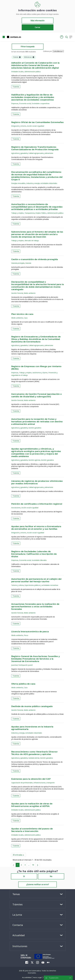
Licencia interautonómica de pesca (30, 632)
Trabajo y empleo (18, 213)
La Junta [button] (17, 915)
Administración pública (33, 72)
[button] (62, 37)
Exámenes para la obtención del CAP (31, 779)
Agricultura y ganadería (19, 153)
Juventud (14, 665)
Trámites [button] (18, 904)
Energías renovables (18, 183)
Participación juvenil (25, 665)
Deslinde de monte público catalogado (32, 706)
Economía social (25, 103)
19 (34, 865)
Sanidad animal (34, 758)
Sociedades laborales (39, 560)
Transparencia (30, 213)
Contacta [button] (18, 925)
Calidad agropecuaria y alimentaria (41, 153)
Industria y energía (33, 183)
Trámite (16, 87)
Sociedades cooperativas (41, 103)
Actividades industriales (49, 183)
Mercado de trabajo (32, 241)
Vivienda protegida (18, 263)
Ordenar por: (48, 51)
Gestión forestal (17, 293)
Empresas (15, 103)
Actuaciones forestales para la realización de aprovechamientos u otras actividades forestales (35, 607)
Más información (37, 21)
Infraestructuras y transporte (44, 783)
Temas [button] (16, 894)
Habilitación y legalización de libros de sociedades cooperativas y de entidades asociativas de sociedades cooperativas (33, 97)
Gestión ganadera (35, 428)
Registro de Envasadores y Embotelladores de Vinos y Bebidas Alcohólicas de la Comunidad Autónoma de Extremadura (36, 339)
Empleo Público (41, 213)
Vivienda (28, 263)
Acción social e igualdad (36, 126)
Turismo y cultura (17, 585)
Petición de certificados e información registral (37, 504)
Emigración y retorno (19, 126)
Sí (24, 876)
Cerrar (37, 27)
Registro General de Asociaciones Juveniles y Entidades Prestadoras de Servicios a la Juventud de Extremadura (36, 659)
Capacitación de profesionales (22, 783)
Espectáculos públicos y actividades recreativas (41, 585)
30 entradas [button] (19, 855)
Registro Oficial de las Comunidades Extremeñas (37, 122)
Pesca (26, 635)
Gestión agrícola (34, 460)
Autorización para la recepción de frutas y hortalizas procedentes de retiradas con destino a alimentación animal (37, 422)
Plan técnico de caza (22, 314)
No (51, 876)
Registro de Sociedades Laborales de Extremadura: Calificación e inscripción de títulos (34, 554)
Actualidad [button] (19, 935)
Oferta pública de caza (23, 684)
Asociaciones (16, 508)
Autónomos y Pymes (40, 373)
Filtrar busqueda (28, 47)
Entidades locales (17, 72)
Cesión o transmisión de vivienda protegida (35, 260)
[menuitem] (27, 962)
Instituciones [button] (20, 946)
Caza (26, 318)
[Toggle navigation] (24, 37)
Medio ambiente (30, 293)
